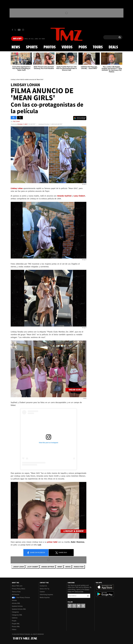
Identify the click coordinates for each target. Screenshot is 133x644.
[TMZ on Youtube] (19, 30)
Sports (32, 47)
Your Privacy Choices (21, 597)
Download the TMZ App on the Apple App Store (105, 587)
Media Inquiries (45, 597)
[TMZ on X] (16, 30)
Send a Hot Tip (45, 589)
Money (60, 567)
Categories (15, 612)
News (16, 47)
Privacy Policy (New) (18, 589)
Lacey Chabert (32, 567)
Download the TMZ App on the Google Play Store (105, 594)
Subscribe (88, 596)
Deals (113, 47)
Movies (68, 567)
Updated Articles (17, 606)
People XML (16, 624)
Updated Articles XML (19, 609)
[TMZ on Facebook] (12, 30)
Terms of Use (16, 592)
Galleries (15, 618)
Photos (50, 47)
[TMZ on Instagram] (23, 30)
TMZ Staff (16, 121)
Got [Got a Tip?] (17, 39)
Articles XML (16, 603)
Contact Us (43, 586)
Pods (83, 47)
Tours (98, 47)
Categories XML (17, 615)
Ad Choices (16, 595)
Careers (42, 592)
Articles (14, 600)
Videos (67, 47)
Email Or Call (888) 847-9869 (35, 39)
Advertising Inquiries (46, 595)
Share (36, 553)
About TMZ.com (17, 586)
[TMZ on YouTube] (79, 606)
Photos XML (16, 627)
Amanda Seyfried (48, 567)
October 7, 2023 (22, 124)
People (14, 621)
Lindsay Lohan (18, 567)
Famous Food (79, 567)
